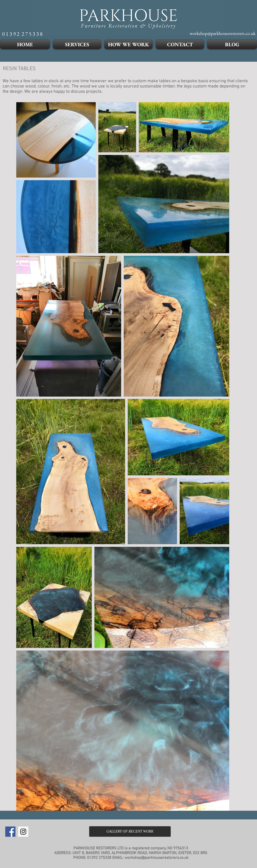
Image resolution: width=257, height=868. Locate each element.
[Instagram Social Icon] (23, 832)
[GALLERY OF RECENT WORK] (130, 831)
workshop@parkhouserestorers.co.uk (157, 858)
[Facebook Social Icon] (10, 832)
